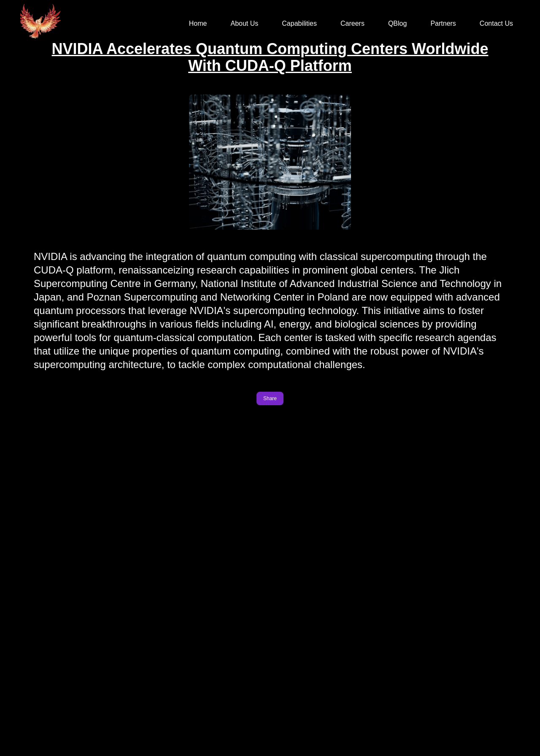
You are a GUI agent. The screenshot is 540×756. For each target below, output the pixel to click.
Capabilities (299, 23)
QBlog (397, 23)
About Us (244, 23)
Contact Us (496, 23)
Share (270, 399)
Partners (443, 23)
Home (198, 23)
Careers (352, 23)
